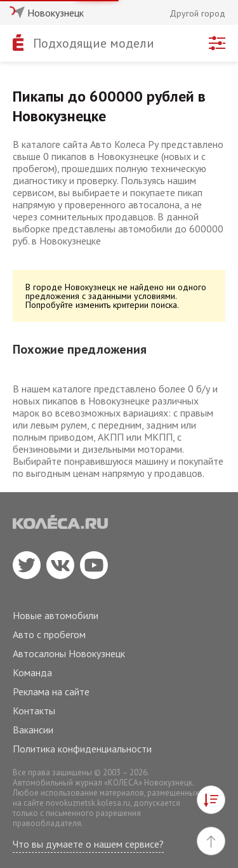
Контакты (34, 711)
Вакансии (33, 730)
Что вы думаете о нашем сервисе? (88, 844)
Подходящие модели (94, 43)
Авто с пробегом (49, 634)
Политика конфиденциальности (82, 749)
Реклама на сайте (51, 691)
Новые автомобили (56, 615)
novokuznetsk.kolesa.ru (88, 803)
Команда (32, 672)
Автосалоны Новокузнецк (69, 653)
